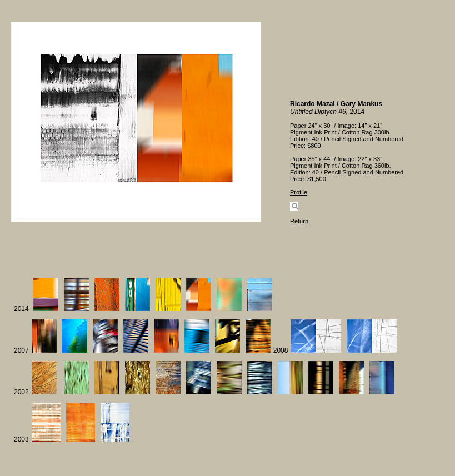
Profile (299, 192)
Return (299, 221)
